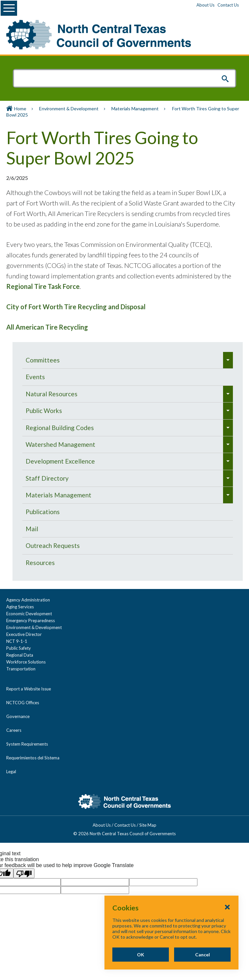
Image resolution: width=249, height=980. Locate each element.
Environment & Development (69, 109)
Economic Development (29, 614)
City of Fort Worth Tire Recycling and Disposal (76, 307)
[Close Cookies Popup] (227, 907)
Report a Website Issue (29, 689)
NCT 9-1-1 (17, 641)
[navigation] (128, 461)
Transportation (21, 669)
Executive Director (24, 634)
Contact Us (228, 5)
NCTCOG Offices (23, 703)
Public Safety (19, 648)
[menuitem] (123, 360)
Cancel (203, 955)
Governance (18, 716)
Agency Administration (28, 600)
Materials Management (135, 109)
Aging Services (20, 607)
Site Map (148, 825)
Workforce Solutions (26, 662)
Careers (14, 730)
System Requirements (27, 744)
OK (141, 955)
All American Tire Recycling (47, 327)
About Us (205, 5)
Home (20, 109)
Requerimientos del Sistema (33, 758)
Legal (11, 772)
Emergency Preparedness (31, 621)
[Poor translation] (24, 873)
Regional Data (20, 655)
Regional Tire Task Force (43, 286)
